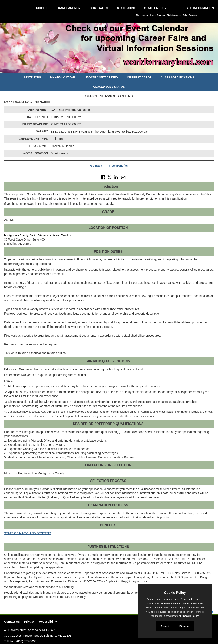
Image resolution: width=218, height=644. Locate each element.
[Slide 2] (109, 69)
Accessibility (48, 622)
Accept (165, 626)
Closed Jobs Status (109, 87)
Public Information (198, 8)
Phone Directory (158, 15)
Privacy (29, 622)
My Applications (63, 77)
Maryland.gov (142, 15)
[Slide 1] (104, 69)
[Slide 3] (114, 69)
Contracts (99, 8)
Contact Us (12, 622)
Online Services (190, 15)
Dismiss (184, 626)
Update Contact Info (101, 77)
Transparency (68, 8)
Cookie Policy (175, 593)
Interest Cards (139, 77)
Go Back (96, 166)
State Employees (158, 8)
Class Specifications (177, 77)
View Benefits (118, 166)
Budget (41, 8)
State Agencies (174, 15)
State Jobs (126, 8)
